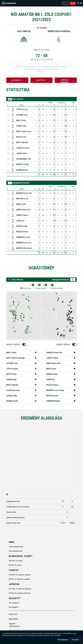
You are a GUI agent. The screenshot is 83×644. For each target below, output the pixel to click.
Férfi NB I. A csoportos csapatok (20, 575)
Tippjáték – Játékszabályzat (14, 625)
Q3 (44, 285)
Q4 (51, 285)
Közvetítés (41, 80)
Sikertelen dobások (57, 288)
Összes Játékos (14, 344)
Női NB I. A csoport (15, 565)
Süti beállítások (63, 640)
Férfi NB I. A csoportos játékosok (20, 589)
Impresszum (13, 614)
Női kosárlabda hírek (16, 551)
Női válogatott (14, 607)
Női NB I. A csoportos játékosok (20, 593)
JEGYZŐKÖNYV (17, 80)
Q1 (31, 285)
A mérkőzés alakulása (68, 81)
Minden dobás (27, 288)
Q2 (38, 285)
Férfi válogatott (14, 603)
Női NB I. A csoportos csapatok (20, 579)
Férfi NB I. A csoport (16, 561)
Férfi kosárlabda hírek (16, 547)
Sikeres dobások (41, 288)
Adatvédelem (13, 619)
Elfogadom (75, 640)
